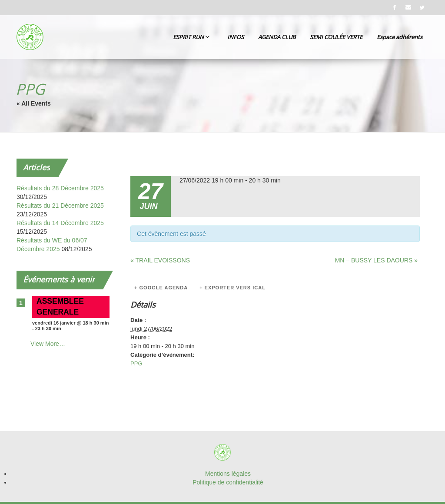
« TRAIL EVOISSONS (160, 260)
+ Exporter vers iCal (232, 288)
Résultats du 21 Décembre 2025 (60, 206)
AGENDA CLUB (277, 37)
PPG (136, 363)
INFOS (236, 37)
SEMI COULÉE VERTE (336, 37)
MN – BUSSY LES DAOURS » (376, 260)
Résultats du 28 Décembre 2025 (60, 188)
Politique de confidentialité (228, 482)
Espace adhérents (400, 37)
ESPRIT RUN (191, 37)
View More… (48, 344)
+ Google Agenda (161, 288)
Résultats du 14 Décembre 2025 (60, 223)
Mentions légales (228, 474)
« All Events (34, 103)
